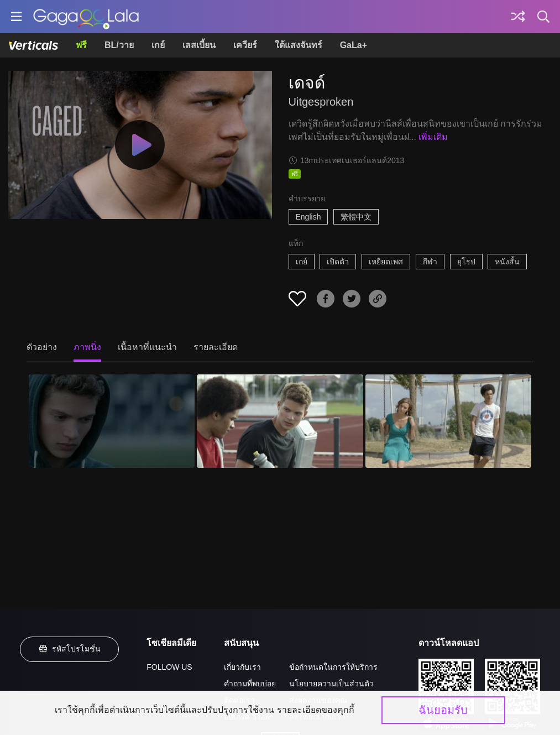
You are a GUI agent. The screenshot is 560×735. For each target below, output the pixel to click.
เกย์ (158, 45)
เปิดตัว (338, 262)
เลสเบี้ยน (199, 45)
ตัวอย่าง (42, 347)
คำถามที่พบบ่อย (250, 684)
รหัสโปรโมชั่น (70, 649)
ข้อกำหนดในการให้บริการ (333, 667)
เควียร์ (245, 45)
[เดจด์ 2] (280, 421)
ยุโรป (466, 262)
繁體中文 (356, 217)
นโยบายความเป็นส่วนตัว (331, 684)
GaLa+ (354, 45)
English (308, 217)
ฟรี (81, 45)
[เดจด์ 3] (448, 421)
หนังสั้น (507, 262)
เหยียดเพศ (386, 262)
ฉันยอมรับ (443, 710)
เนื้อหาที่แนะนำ (147, 347)
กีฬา (430, 262)
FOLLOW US (169, 667)
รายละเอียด (216, 347)
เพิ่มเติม (433, 137)
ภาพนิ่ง (87, 347)
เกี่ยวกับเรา (242, 667)
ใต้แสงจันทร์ (299, 45)
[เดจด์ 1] (112, 421)
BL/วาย (119, 45)
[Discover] (518, 17)
